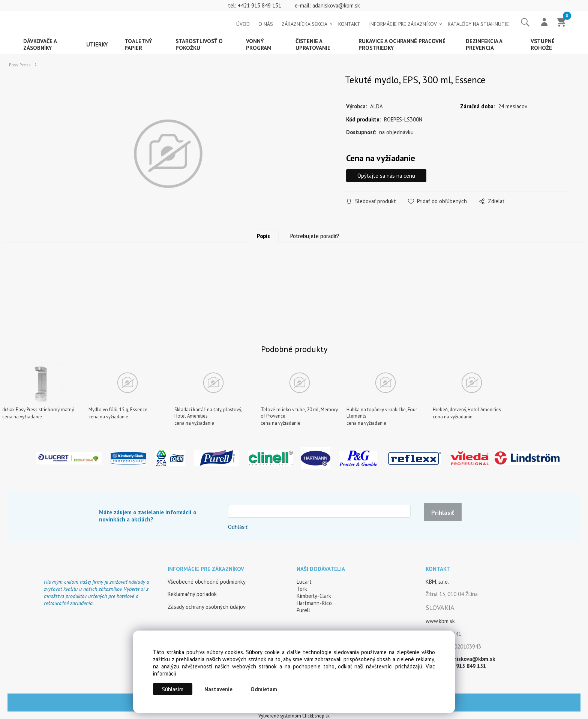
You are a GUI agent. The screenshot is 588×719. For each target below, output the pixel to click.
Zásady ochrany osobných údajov (207, 607)
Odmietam (264, 689)
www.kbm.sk (440, 621)
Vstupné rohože (543, 44)
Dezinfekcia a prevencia (484, 44)
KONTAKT (349, 24)
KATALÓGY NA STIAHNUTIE (478, 24)
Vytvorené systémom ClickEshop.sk (294, 716)
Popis (263, 236)
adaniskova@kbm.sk (336, 5)
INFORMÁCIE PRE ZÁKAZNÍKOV (403, 24)
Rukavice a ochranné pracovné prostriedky (402, 44)
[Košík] (562, 23)
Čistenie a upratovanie (313, 44)
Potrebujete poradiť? (315, 236)
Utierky (97, 44)
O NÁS (266, 24)
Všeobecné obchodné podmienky (207, 582)
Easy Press (20, 65)
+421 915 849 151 (259, 5)
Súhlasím (173, 689)
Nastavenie (218, 689)
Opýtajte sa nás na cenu (386, 176)
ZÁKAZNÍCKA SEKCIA (304, 24)
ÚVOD (243, 24)
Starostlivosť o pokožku (199, 44)
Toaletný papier (138, 44)
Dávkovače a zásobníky (40, 44)
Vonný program (259, 44)
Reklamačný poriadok (192, 594)
